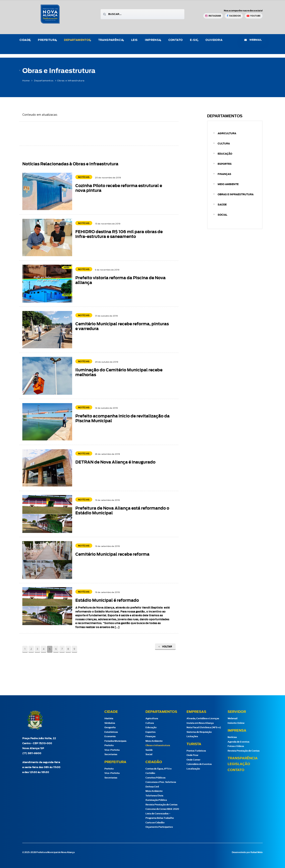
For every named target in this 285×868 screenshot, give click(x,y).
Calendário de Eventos (199, 764)
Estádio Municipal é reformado (107, 601)
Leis (134, 40)
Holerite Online (236, 723)
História (109, 719)
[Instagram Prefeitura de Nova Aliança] (213, 16)
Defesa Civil (152, 787)
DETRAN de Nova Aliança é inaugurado (115, 462)
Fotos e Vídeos (236, 746)
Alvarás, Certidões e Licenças (203, 719)
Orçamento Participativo (159, 827)
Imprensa (153, 40)
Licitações (192, 736)
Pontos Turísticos (196, 751)
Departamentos (77, 40)
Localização (193, 769)
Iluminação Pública (156, 800)
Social (222, 215)
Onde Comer (193, 760)
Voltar (165, 647)
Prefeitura (47, 40)
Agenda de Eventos (238, 742)
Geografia (110, 727)
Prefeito (109, 745)
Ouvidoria (214, 40)
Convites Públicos (155, 778)
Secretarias (111, 754)
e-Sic (194, 40)
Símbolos (110, 723)
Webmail (233, 719)
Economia (110, 736)
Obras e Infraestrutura (236, 194)
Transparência (111, 40)
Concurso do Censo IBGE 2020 (162, 809)
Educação (225, 154)
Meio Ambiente (228, 184)
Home (26, 81)
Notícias (232, 737)
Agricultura (227, 133)
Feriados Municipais (115, 741)
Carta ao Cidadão (155, 823)
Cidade (25, 40)
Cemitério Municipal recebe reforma (112, 554)
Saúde (222, 205)
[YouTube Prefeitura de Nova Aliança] (254, 16)
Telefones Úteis (154, 796)
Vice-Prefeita (112, 750)
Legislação (239, 764)
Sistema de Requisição (199, 732)
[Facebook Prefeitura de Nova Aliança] (234, 16)
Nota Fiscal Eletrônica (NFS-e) (204, 727)
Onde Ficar (192, 755)
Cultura (224, 144)
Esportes (225, 164)
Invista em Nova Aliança (200, 723)
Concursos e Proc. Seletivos (161, 782)
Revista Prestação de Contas (161, 805)
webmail (253, 40)
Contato (176, 40)
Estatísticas (111, 732)
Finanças (224, 174)
